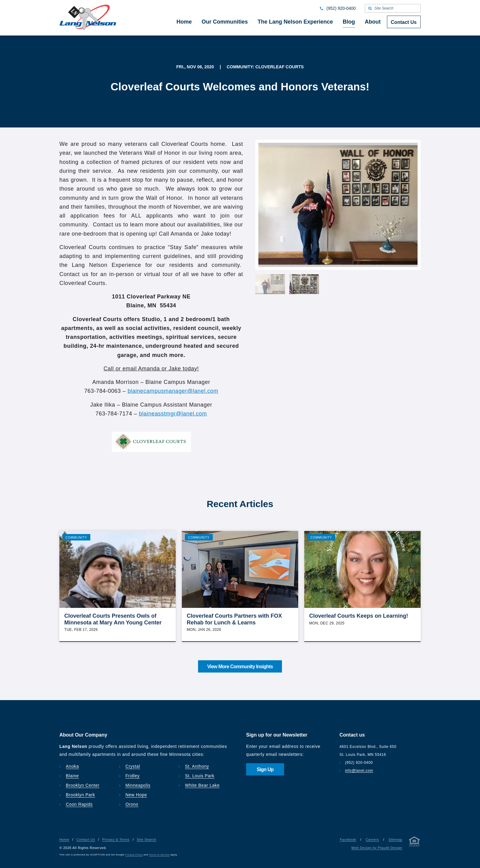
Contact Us (86, 840)
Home (64, 840)
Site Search (147, 840)
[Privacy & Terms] (414, 843)
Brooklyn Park (80, 795)
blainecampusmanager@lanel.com (173, 391)
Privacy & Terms (116, 840)
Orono (132, 804)
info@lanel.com (359, 771)
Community (76, 538)
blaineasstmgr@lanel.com (173, 414)
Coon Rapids (79, 804)
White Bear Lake (202, 785)
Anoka (72, 766)
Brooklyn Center (83, 785)
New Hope (136, 795)
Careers (372, 840)
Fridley (133, 776)
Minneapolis (138, 785)
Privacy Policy (134, 855)
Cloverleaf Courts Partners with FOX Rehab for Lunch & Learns (234, 619)
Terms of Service (159, 855)
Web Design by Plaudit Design (377, 848)
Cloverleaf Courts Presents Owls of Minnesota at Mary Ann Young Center (113, 619)
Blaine (72, 776)
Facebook (348, 840)
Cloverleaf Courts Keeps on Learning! (359, 616)
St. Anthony (197, 766)
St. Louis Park (200, 776)
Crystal (133, 766)
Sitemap (395, 840)
